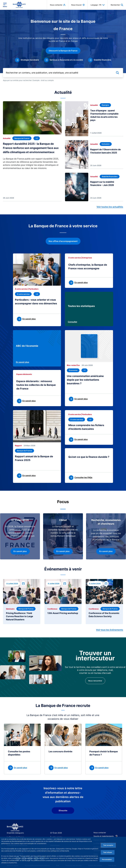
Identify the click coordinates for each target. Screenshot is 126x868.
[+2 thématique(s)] (37, 138)
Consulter (72, 322)
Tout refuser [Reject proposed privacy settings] (108, 852)
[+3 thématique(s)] (90, 420)
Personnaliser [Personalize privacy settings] (107, 859)
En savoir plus (23, 362)
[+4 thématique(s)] (37, 294)
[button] (117, 5)
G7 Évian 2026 (56, 833)
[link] (27, 60)
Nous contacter (100, 833)
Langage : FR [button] (98, 5)
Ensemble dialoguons (15, 833)
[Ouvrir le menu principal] (5, 5)
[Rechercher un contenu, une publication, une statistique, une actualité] (63, 73)
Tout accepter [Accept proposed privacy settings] (108, 845)
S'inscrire (63, 811)
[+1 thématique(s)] (84, 370)
